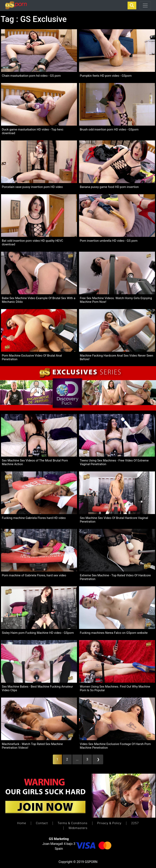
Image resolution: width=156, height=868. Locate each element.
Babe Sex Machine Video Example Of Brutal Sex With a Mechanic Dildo (39, 300)
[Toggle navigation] (145, 5)
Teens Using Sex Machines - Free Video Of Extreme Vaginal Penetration (114, 462)
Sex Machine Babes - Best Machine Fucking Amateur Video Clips (37, 688)
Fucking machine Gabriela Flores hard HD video (34, 518)
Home (22, 823)
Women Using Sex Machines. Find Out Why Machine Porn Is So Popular (115, 688)
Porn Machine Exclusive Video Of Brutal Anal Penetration (32, 357)
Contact (42, 823)
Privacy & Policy (109, 823)
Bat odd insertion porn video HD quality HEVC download (32, 243)
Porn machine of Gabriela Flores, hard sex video (34, 575)
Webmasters (78, 828)
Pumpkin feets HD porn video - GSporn (106, 76)
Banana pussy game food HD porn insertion (109, 187)
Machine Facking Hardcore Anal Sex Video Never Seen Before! (116, 357)
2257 (135, 823)
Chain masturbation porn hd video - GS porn (31, 76)
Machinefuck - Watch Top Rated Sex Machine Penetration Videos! (32, 746)
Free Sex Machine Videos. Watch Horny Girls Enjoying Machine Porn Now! (116, 300)
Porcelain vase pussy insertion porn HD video (32, 187)
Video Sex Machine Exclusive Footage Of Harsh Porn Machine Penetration (115, 746)
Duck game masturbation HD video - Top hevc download (33, 131)
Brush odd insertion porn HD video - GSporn (109, 129)
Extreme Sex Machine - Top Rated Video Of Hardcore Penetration (115, 577)
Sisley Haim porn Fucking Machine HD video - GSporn (38, 633)
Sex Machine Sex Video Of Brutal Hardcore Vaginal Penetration (114, 520)
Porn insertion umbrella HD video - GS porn (109, 241)
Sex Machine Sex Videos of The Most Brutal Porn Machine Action (35, 462)
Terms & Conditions (73, 823)
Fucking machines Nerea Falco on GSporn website (114, 633)
